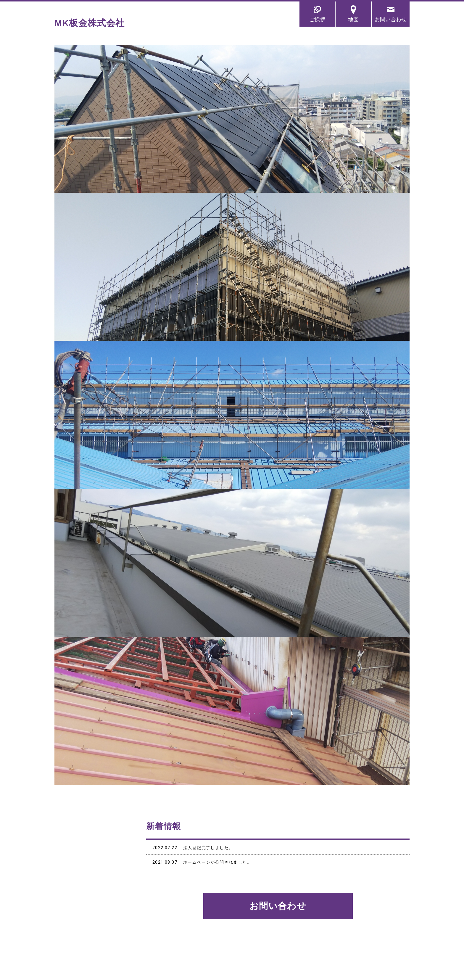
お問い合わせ (391, 19)
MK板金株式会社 (90, 23)
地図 (353, 19)
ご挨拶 (317, 19)
